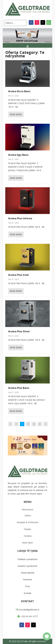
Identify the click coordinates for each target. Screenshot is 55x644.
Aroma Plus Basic (19, 388)
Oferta (28, 516)
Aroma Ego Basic (18, 155)
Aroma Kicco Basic (19, 91)
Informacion (27, 509)
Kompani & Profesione (28, 522)
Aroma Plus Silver (19, 331)
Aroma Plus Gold (18, 275)
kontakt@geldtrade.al (27, 610)
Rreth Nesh (27, 543)
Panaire (27, 529)
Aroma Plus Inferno (20, 218)
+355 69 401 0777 (27, 616)
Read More (16, 114)
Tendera (28, 536)
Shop (27, 586)
